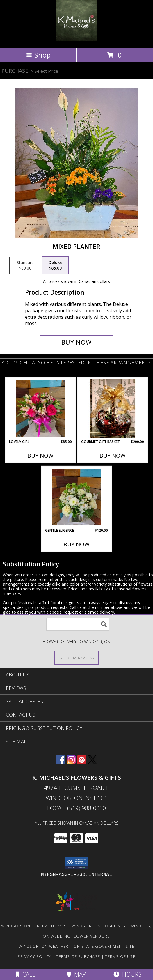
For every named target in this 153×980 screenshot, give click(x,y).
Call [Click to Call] (25, 974)
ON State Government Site (104, 946)
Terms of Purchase (78, 956)
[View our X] (92, 762)
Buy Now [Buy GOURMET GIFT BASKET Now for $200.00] (113, 456)
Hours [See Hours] (128, 974)
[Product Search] (78, 624)
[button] (77, 863)
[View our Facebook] (61, 762)
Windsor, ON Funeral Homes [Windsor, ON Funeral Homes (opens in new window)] (34, 926)
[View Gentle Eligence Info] (77, 497)
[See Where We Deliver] (76, 658)
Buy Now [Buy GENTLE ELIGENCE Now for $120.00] (76, 544)
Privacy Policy (34, 956)
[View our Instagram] (71, 762)
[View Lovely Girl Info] (41, 409)
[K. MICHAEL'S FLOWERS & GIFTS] (76, 39)
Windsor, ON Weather (44, 946)
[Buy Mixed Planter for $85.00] (77, 342)
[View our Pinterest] (82, 762)
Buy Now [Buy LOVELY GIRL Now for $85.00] (40, 456)
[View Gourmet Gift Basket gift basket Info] (113, 408)
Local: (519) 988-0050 (76, 808)
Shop (38, 55)
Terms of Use (120, 956)
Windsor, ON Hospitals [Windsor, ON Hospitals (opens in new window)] (98, 926)
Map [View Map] (76, 974)
